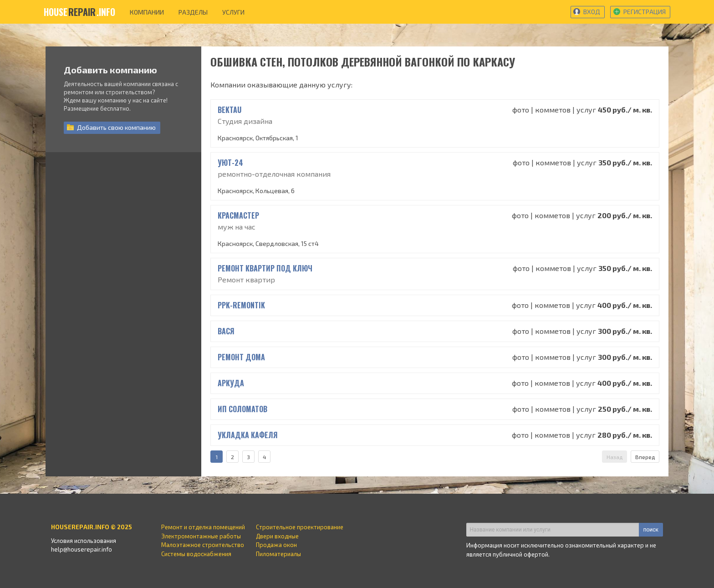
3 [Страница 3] (248, 457)
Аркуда (231, 383)
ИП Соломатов (242, 409)
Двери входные (277, 536)
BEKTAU (229, 110)
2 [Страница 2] (232, 457)
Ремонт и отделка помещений (203, 527)
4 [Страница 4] (265, 457)
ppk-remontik (241, 305)
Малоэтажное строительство (203, 545)
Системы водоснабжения (196, 554)
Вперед (645, 457)
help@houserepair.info (82, 549)
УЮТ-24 (230, 163)
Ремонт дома (241, 357)
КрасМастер (238, 215)
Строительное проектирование (300, 527)
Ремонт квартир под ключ (265, 268)
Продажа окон (276, 545)
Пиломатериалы (278, 554)
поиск (651, 530)
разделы (193, 12)
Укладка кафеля (248, 435)
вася (226, 331)
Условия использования (84, 541)
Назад (615, 457)
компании (147, 12)
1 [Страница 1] (217, 457)
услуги (233, 12)
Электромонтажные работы (201, 536)
